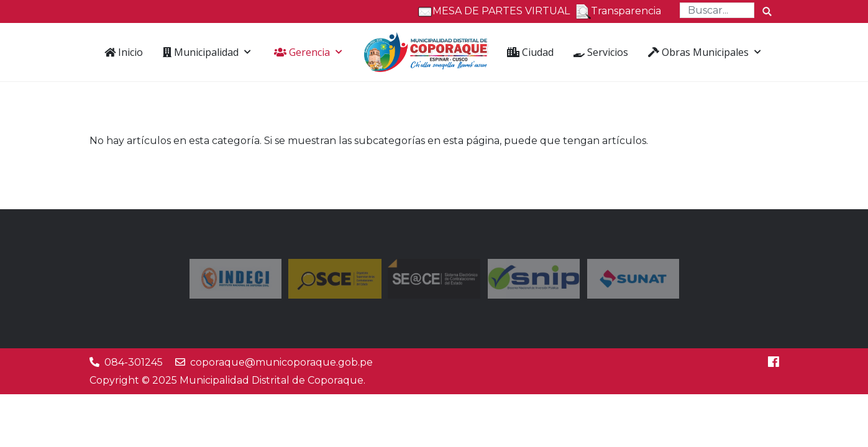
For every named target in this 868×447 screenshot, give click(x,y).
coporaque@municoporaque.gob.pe (281, 362)
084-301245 (134, 362)
